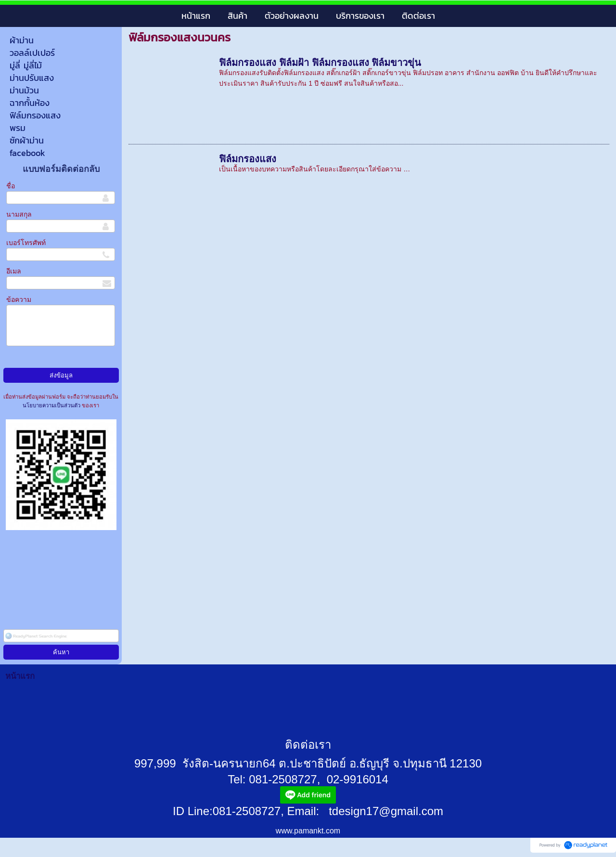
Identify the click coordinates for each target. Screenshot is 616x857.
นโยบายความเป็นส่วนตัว (52, 405)
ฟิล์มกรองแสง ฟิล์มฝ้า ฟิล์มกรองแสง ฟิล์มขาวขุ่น (320, 63)
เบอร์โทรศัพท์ (26, 243)
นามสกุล (19, 214)
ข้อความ (19, 299)
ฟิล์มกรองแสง (248, 159)
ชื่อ (11, 186)
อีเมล (14, 271)
